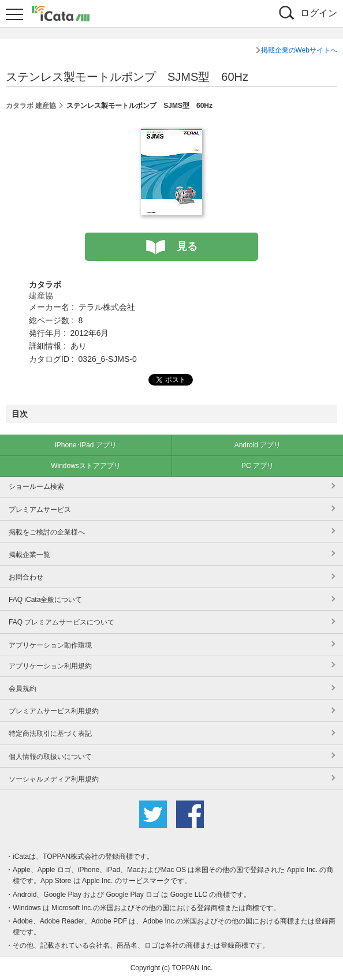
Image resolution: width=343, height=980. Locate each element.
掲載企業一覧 (29, 555)
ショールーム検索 (36, 487)
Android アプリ (258, 445)
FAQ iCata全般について (45, 600)
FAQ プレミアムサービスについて (61, 622)
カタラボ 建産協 (31, 106)
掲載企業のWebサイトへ (299, 50)
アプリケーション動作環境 (50, 645)
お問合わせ (26, 577)
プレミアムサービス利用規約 (54, 711)
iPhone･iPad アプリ (86, 445)
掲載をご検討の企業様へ (47, 532)
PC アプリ (258, 466)
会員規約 (23, 689)
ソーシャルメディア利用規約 (54, 779)
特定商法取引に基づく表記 (50, 734)
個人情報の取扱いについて (50, 757)
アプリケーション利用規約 (50, 666)
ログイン (319, 13)
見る (187, 246)
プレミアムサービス (40, 510)
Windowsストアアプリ (86, 466)
